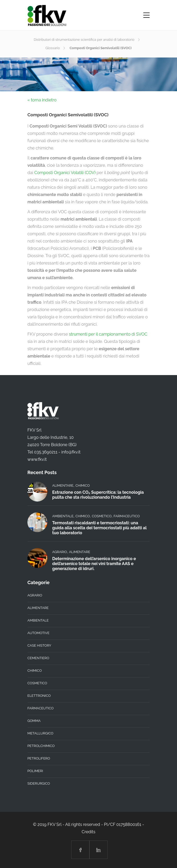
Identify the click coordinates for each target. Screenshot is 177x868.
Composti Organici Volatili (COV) (65, 173)
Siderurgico (39, 783)
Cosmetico (102, 516)
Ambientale (63, 516)
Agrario (60, 552)
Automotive (38, 633)
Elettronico (39, 696)
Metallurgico (40, 733)
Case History (39, 645)
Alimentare (63, 485)
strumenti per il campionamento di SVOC (108, 334)
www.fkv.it (37, 459)
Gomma (34, 721)
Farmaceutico (127, 516)
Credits (88, 832)
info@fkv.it (71, 452)
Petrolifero (39, 758)
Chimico (83, 485)
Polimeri (35, 771)
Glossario (53, 48)
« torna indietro (42, 100)
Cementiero (38, 658)
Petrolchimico (41, 746)
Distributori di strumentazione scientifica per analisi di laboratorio (84, 40)
